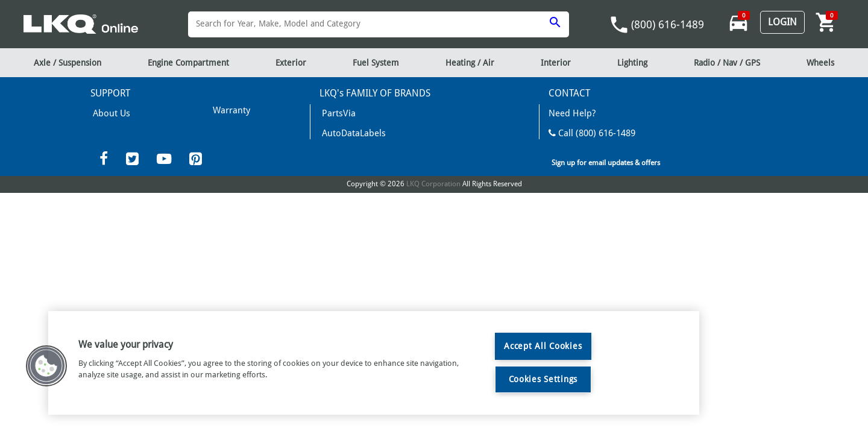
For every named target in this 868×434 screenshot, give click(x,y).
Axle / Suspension (68, 63)
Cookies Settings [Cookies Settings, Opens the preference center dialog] (543, 379)
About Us (108, 112)
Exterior (291, 63)
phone (619, 25)
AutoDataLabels (348, 130)
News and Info (346, 148)
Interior (556, 63)
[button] (46, 366)
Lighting (632, 63)
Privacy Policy (233, 163)
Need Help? (569, 112)
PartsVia (334, 112)
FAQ (99, 148)
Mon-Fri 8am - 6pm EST (593, 148)
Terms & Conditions (245, 127)
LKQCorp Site (573, 184)
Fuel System (376, 63)
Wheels (820, 63)
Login (782, 22)
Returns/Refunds (240, 145)
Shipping (226, 109)
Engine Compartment (188, 63)
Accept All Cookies (543, 346)
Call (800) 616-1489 (585, 130)
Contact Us (572, 165)
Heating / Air (470, 63)
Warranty (107, 130)
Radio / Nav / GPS (727, 63)
